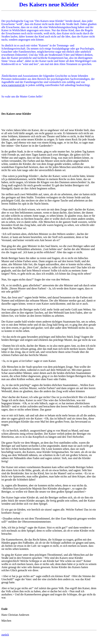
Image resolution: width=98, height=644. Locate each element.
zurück (5, 635)
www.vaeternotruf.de (13, 85)
